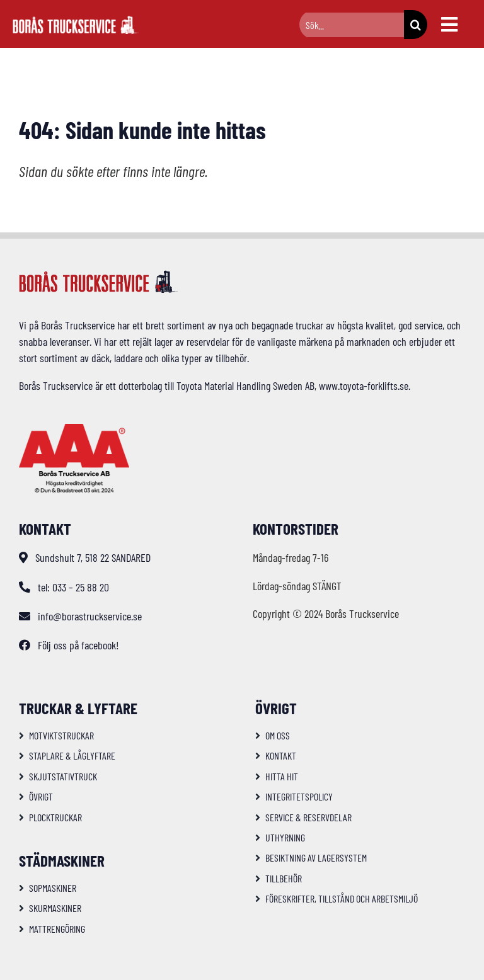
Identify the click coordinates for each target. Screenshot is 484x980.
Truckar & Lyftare (78, 708)
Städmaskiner (62, 860)
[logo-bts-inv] (76, 21)
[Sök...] (352, 25)
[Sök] (416, 25)
